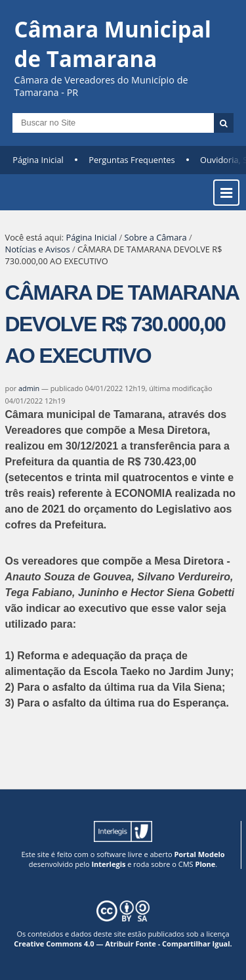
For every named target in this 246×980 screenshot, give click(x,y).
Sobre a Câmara (155, 237)
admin (29, 388)
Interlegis (108, 864)
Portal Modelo (199, 854)
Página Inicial (38, 160)
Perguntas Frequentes (132, 160)
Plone (205, 864)
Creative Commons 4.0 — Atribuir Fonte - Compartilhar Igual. (123, 944)
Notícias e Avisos (38, 249)
